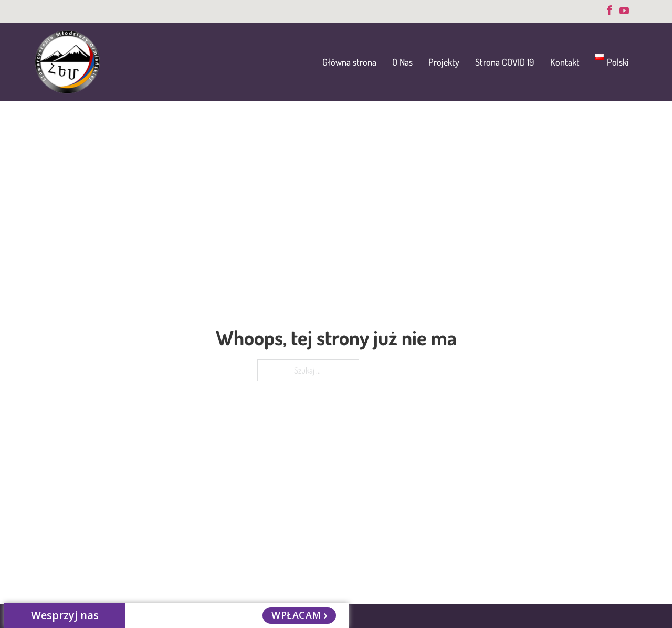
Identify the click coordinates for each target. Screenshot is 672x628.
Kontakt (565, 62)
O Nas (402, 62)
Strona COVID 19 (505, 62)
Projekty (444, 62)
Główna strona (349, 62)
